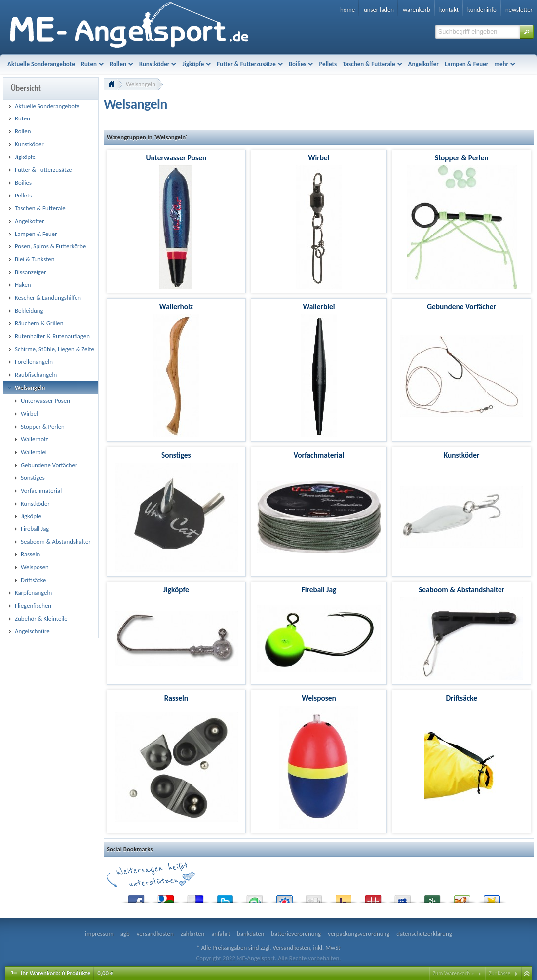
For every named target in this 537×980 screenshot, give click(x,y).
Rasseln (176, 698)
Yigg (462, 897)
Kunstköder (462, 455)
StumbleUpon (255, 897)
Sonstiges (176, 455)
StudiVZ (284, 897)
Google (166, 897)
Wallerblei (319, 306)
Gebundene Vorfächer (461, 306)
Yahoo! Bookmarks (344, 897)
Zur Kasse (499, 973)
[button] (527, 32)
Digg (314, 897)
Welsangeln (141, 84)
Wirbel (319, 158)
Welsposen (319, 698)
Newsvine (432, 897)
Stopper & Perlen (462, 158)
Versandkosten (291, 948)
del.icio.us (195, 897)
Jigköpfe (176, 590)
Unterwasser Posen (176, 158)
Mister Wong (373, 897)
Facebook (136, 897)
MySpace (403, 897)
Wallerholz (176, 306)
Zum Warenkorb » (454, 973)
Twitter (225, 897)
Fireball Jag (319, 590)
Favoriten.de (492, 897)
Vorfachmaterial (319, 455)
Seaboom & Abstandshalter (461, 590)
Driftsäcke (461, 698)
